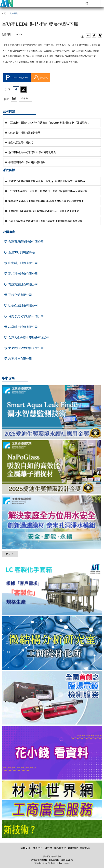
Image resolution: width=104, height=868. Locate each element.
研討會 (48, 848)
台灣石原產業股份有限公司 (24, 242)
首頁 (4, 13)
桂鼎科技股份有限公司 (21, 327)
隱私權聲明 (60, 848)
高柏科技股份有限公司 (21, 274)
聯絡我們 (25, 99)
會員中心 (38, 848)
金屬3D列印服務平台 (19, 252)
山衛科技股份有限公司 (21, 263)
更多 (10, 554)
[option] (52, 589)
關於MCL (26, 848)
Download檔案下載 (17, 78)
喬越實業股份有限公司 (21, 284)
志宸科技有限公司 (18, 359)
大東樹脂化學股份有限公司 (24, 348)
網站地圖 (85, 848)
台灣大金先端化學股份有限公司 (26, 338)
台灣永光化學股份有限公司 (24, 316)
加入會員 (41, 78)
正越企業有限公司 (18, 295)
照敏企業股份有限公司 (21, 306)
